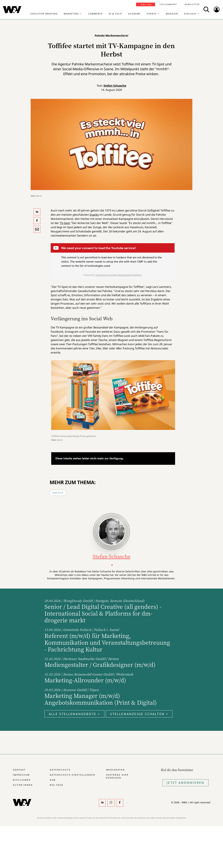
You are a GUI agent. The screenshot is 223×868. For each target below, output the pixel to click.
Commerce (95, 14)
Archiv (58, 493)
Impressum (21, 775)
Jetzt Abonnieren (185, 783)
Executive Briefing (44, 14)
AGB (53, 780)
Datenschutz (60, 770)
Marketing (71, 14)
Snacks (94, 215)
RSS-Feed (57, 785)
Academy (134, 14)
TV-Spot (65, 223)
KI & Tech (115, 14)
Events (152, 14)
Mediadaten (116, 770)
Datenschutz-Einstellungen (73, 775)
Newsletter (192, 4)
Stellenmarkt (168, 4)
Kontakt (19, 770)
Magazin (172, 14)
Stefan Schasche (115, 86)
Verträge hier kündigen (117, 776)
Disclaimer (22, 780)
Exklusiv (190, 14)
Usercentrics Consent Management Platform (119, 275)
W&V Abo (146, 5)
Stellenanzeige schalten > (139, 714)
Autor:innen (23, 785)
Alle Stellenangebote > (74, 714)
